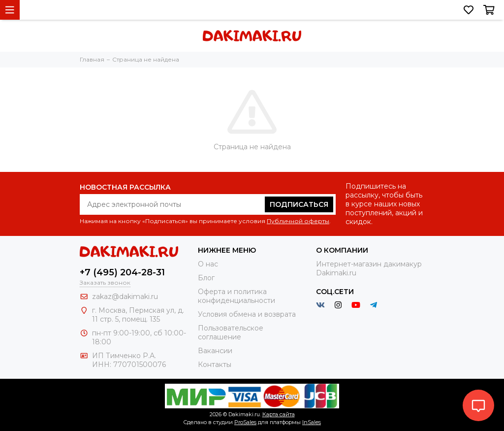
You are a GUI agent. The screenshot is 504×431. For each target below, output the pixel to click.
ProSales (245, 422)
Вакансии (215, 351)
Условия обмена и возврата (247, 314)
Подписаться (299, 204)
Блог (206, 278)
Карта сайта (279, 414)
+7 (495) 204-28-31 (122, 272)
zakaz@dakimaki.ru (125, 297)
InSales (312, 422)
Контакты (215, 365)
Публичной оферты (298, 221)
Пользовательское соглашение (231, 332)
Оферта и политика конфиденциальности (236, 296)
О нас (208, 264)
